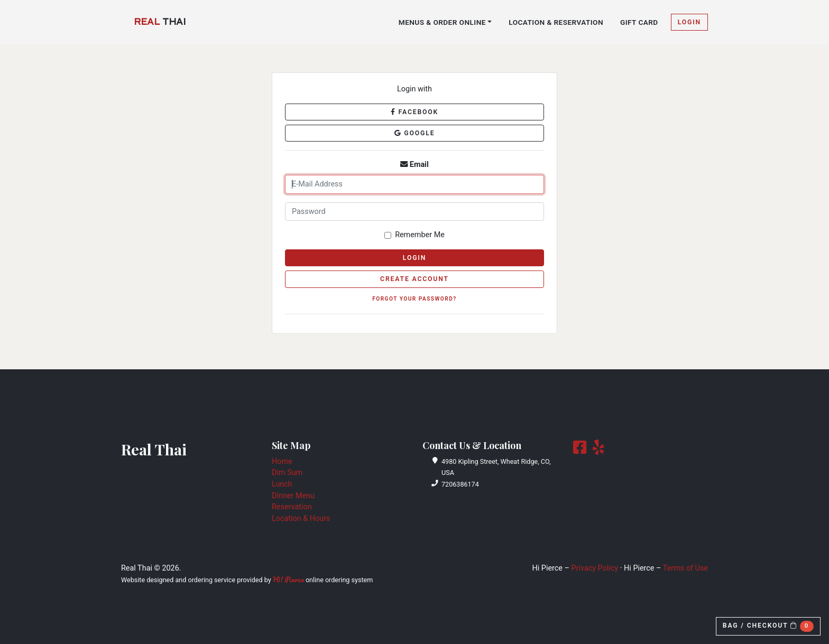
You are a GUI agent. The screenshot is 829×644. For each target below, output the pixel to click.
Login (689, 22)
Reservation (292, 507)
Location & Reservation (556, 22)
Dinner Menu (293, 496)
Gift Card (639, 22)
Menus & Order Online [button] (442, 22)
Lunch (282, 484)
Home (282, 461)
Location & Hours (301, 519)
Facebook (414, 112)
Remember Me (420, 235)
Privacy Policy (595, 568)
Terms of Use (685, 568)
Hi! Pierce (288, 580)
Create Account (414, 279)
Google (415, 133)
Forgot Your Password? (414, 299)
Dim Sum (287, 473)
